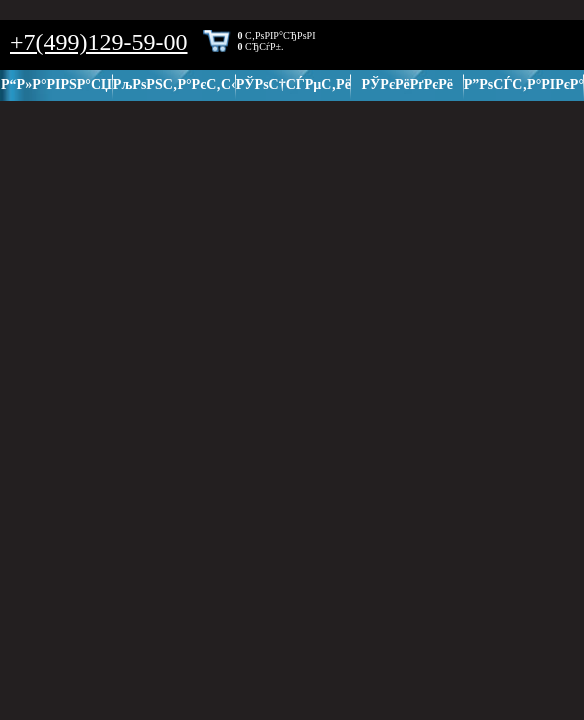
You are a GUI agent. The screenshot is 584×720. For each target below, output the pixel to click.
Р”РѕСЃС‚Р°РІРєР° (524, 84)
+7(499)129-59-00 (99, 42)
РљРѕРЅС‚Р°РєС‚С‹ (174, 84)
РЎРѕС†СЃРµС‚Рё (293, 84)
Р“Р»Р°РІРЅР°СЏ (56, 84)
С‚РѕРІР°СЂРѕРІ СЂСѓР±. (277, 41)
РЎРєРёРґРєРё (408, 84)
